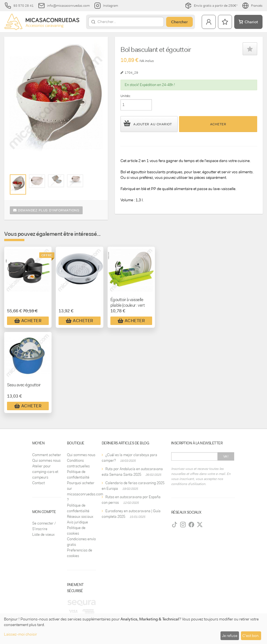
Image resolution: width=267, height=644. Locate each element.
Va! (226, 456)
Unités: (126, 96)
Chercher (179, 22)
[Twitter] (200, 525)
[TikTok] (175, 525)
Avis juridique (77, 522)
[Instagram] (183, 525)
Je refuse (230, 636)
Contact (39, 483)
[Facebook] (191, 525)
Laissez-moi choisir (20, 634)
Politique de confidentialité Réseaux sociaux (80, 511)
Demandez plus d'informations (46, 210)
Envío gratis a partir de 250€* (211, 6)
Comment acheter (47, 455)
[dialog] (133, 629)
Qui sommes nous (46, 461)
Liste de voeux (43, 535)
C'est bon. (251, 636)
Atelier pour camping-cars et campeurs (45, 472)
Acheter (218, 124)
